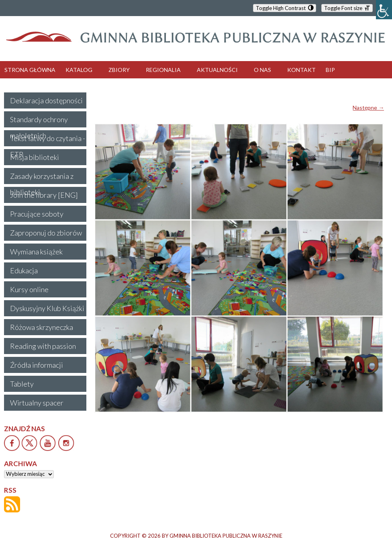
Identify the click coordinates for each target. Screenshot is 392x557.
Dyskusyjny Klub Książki (47, 308)
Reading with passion (43, 346)
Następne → (368, 108)
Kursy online (29, 289)
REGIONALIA (163, 70)
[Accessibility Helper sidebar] (384, 10)
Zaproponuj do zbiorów (46, 233)
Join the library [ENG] (44, 195)
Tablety (22, 384)
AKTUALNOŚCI (217, 70)
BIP (330, 70)
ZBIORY (119, 70)
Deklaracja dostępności (46, 100)
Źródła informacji (37, 365)
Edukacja (24, 270)
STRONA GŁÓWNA (30, 70)
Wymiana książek (36, 252)
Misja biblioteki (35, 157)
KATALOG (79, 70)
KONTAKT (301, 70)
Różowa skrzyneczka (42, 327)
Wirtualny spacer (37, 403)
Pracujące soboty (37, 214)
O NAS (262, 70)
